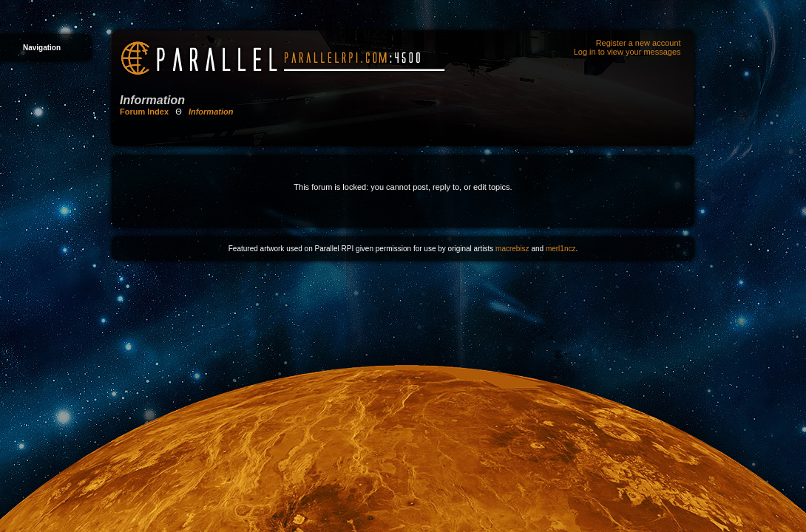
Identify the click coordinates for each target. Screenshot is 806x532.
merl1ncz (561, 249)
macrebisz (512, 249)
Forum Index (144, 112)
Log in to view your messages (627, 52)
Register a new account (639, 43)
